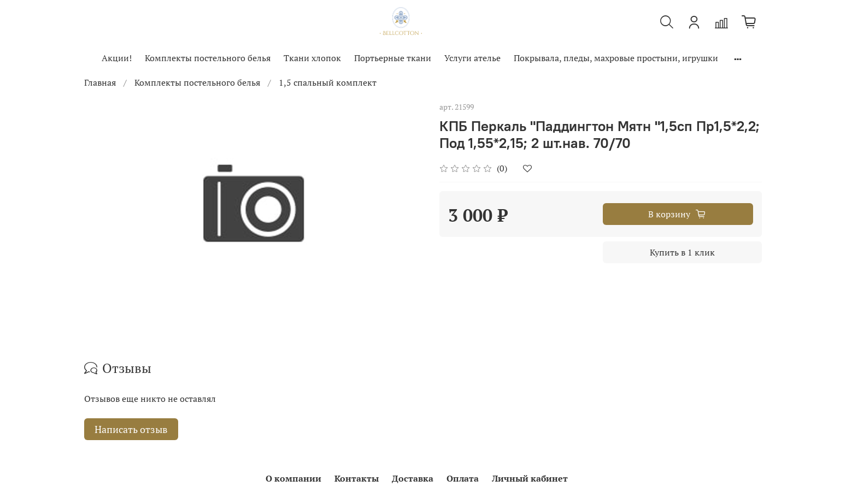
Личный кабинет (530, 478)
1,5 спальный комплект (328, 82)
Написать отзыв (131, 429)
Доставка (413, 478)
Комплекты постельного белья (208, 58)
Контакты (357, 478)
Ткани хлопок (312, 58)
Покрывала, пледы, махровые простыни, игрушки (616, 58)
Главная (100, 82)
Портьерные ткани (393, 58)
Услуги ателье (472, 58)
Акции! (117, 58)
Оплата (463, 478)
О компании (293, 478)
